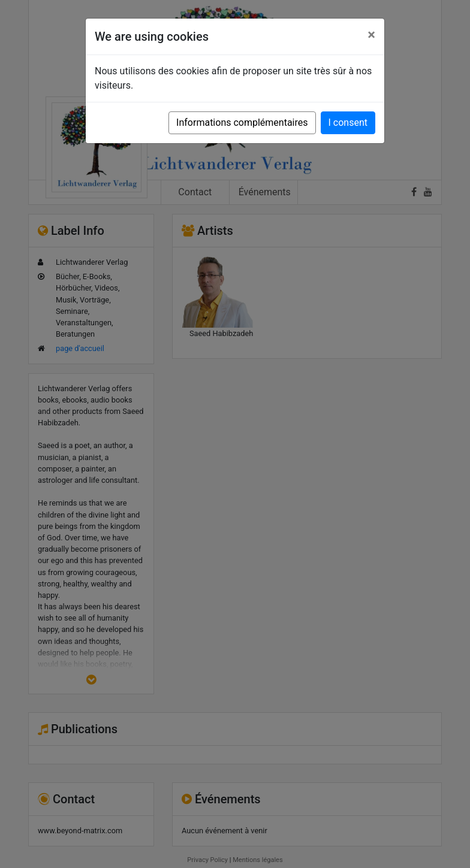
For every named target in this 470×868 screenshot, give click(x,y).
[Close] (371, 35)
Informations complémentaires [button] (242, 123)
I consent (348, 123)
